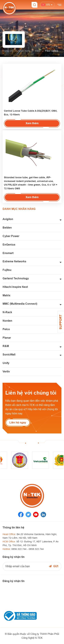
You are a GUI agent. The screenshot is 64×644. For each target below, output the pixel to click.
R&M (38, 51)
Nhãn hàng (24, 51)
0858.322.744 (36, 549)
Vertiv (6, 372)
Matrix (6, 295)
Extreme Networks (14, 261)
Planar (7, 338)
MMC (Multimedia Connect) (20, 304)
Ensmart (8, 253)
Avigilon (8, 219)
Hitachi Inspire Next (15, 287)
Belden (7, 228)
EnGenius (9, 245)
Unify (6, 363)
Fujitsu (7, 270)
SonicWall (9, 355)
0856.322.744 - (20, 549)
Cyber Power (11, 236)
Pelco (6, 329)
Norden (7, 321)
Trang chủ (8, 51)
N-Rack (7, 312)
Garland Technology (16, 278)
